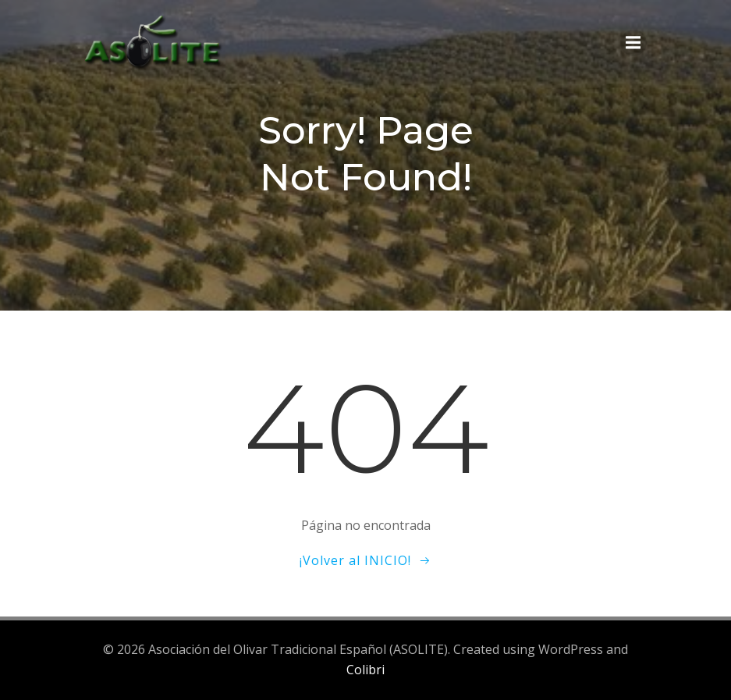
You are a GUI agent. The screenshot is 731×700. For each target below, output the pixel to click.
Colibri (365, 670)
